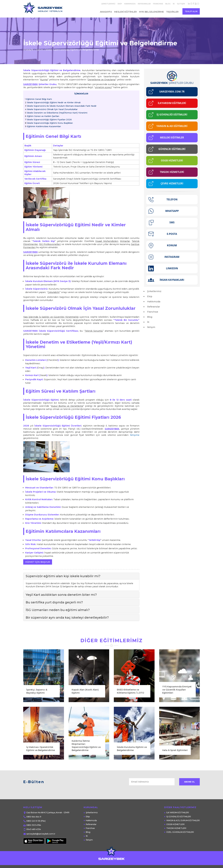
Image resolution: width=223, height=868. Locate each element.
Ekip (120, 4)
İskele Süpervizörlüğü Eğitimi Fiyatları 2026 (48, 119)
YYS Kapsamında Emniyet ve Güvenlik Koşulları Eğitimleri (177, 753)
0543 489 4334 (34, 829)
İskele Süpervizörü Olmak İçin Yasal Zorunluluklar (51, 109)
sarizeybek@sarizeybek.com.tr (41, 834)
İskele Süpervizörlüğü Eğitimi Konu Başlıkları (49, 123)
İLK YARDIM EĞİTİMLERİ (178, 813)
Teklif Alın (191, 11)
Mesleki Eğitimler (125, 12)
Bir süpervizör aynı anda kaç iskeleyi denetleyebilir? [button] (67, 618)
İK (174, 4)
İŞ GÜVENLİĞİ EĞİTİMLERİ (179, 817)
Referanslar (144, 4)
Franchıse (158, 4)
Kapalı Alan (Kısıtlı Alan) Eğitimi (85, 755)
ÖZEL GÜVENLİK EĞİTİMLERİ (180, 832)
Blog (168, 4)
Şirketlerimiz (108, 4)
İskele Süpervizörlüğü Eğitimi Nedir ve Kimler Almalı (53, 102)
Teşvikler (172, 12)
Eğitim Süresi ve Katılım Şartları (42, 116)
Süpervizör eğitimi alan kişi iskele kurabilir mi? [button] (63, 576)
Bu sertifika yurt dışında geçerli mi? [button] (54, 602)
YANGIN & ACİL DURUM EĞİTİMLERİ (183, 820)
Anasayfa (106, 12)
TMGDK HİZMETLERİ (176, 828)
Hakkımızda (130, 4)
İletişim (181, 4)
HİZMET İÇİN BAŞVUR (38, 562)
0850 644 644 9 (34, 817)
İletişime (135, 435)
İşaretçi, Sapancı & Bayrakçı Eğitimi (37, 755)
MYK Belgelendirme (151, 12)
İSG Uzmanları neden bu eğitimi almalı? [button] (58, 610)
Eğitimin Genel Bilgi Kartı (38, 99)
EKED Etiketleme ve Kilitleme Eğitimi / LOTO (130, 755)
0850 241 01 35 (33, 821)
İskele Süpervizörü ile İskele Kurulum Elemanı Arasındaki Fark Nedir (61, 106)
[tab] (81, 576)
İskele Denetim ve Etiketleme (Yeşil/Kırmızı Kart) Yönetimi (56, 113)
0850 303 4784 (34, 825)
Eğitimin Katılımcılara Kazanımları (43, 126)
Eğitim (39, 50)
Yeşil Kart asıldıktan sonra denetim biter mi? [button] (61, 595)
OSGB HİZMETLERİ (175, 824)
